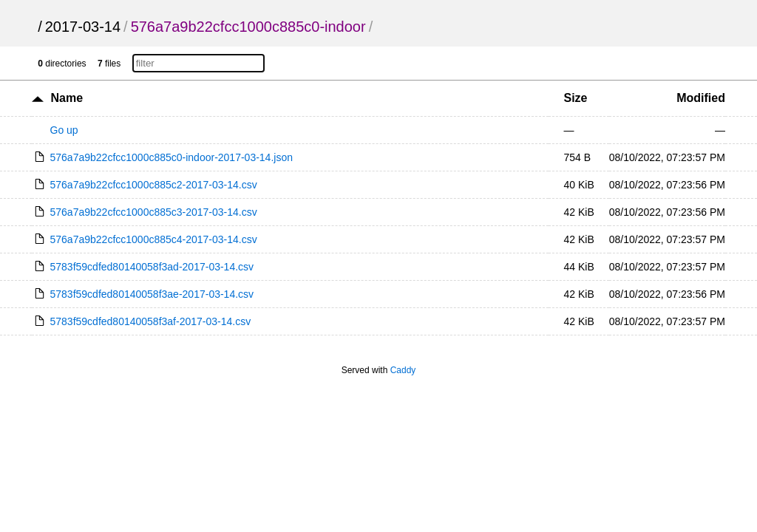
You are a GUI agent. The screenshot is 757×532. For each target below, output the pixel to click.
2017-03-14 (83, 27)
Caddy (403, 370)
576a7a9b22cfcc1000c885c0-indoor (248, 27)
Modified (701, 98)
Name (67, 98)
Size (575, 98)
